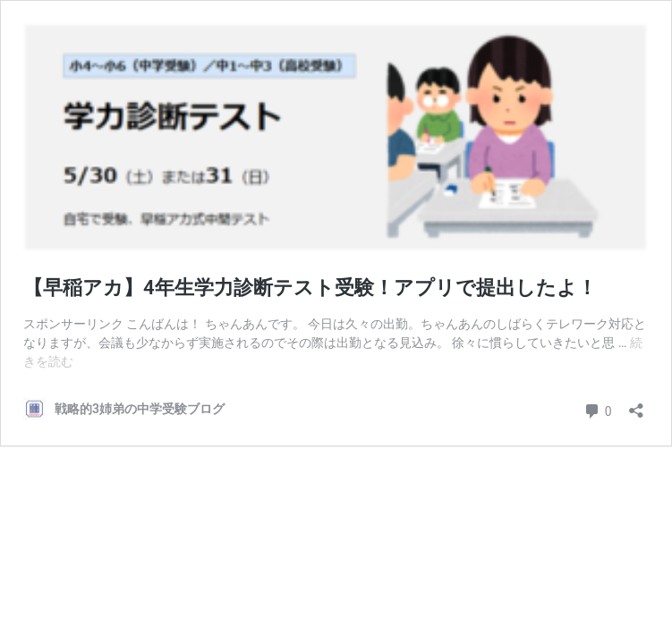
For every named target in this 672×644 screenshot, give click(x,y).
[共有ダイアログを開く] (636, 405)
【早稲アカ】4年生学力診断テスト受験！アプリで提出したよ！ (310, 288)
